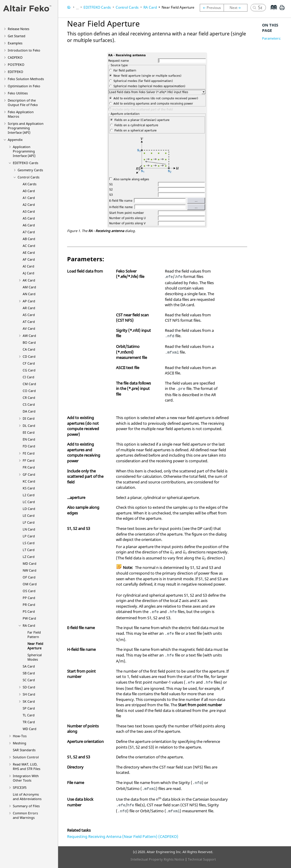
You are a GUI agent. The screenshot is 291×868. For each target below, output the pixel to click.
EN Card (29, 439)
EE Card (29, 432)
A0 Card (29, 191)
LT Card (29, 550)
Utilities (18, 93)
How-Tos (20, 736)
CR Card (29, 398)
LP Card (29, 536)
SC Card (29, 680)
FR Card (29, 467)
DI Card (29, 418)
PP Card (29, 598)
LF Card (29, 522)
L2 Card (29, 495)
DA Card (29, 411)
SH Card (29, 694)
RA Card (29, 625)
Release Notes (18, 29)
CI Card (28, 377)
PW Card (29, 618)
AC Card (29, 246)
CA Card (29, 349)
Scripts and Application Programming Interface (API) (26, 128)
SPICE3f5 (20, 787)
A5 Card (29, 218)
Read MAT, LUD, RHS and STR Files (27, 766)
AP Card (29, 301)
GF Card (29, 474)
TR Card (29, 722)
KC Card (29, 481)
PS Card (29, 611)
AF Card (29, 259)
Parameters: (271, 38)
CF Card (29, 363)
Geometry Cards (30, 170)
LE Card (29, 515)
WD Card (30, 729)
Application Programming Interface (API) (24, 151)
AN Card (29, 294)
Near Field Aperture (35, 646)
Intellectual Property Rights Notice (157, 859)
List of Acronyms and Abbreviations (27, 797)
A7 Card (29, 232)
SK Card (29, 701)
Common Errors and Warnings (25, 815)
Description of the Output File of (23, 102)
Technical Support (202, 859)
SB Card (29, 673)
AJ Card (28, 273)
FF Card (29, 460)
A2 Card (29, 204)
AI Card (28, 266)
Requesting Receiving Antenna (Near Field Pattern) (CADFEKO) (123, 836)
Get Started (17, 36)
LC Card (29, 502)
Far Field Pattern (34, 634)
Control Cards (28, 177)
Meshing (20, 743)
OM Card (30, 584)
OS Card (29, 591)
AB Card (29, 239)
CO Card (29, 391)
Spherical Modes (35, 657)
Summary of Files (26, 806)
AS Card (29, 315)
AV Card (29, 328)
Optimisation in (24, 86)
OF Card (29, 577)
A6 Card (29, 225)
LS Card (29, 543)
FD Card (29, 446)
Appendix (15, 140)
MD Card (30, 563)
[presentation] (172, 552)
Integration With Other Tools (26, 778)
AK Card (29, 280)
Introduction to (24, 50)
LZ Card (29, 557)
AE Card (29, 252)
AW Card (29, 336)
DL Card (29, 426)
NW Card (30, 570)
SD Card (29, 687)
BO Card (29, 342)
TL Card (29, 715)
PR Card (29, 605)
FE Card (29, 453)
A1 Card (29, 198)
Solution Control (26, 757)
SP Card (29, 708)
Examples (15, 43)
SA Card (29, 666)
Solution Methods (26, 79)
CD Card (29, 356)
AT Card (29, 322)
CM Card (29, 384)
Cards (25, 163)
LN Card (29, 529)
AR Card (29, 308)
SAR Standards (24, 750)
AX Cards (30, 184)
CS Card (29, 404)
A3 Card (29, 211)
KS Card (29, 488)
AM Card (29, 287)
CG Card (29, 370)
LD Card (29, 509)
